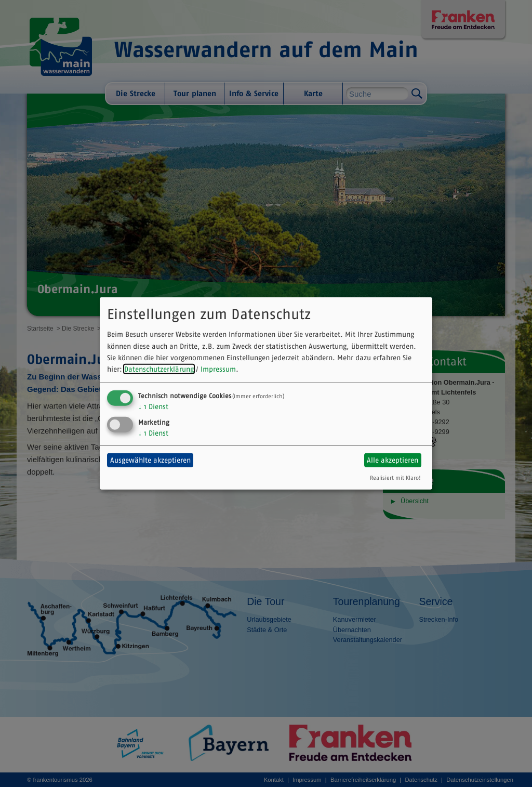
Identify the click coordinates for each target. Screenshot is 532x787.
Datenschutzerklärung (159, 369)
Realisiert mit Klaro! (395, 477)
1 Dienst (153, 406)
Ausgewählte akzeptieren (150, 460)
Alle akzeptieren (393, 460)
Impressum (218, 369)
